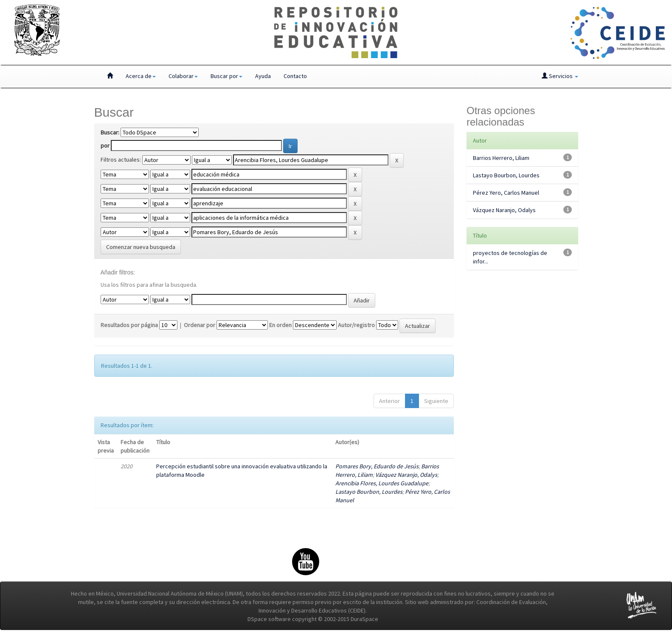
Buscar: (110, 132)
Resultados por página (129, 325)
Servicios (560, 76)
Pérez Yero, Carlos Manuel (506, 193)
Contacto (295, 76)
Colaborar (183, 76)
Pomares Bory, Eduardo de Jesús (377, 466)
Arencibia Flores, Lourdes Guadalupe (382, 483)
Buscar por (226, 76)
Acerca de (141, 76)
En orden (280, 325)
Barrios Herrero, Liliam (501, 158)
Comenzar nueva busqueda (141, 247)
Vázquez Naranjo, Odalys (406, 475)
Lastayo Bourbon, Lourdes (369, 492)
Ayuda (263, 76)
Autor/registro (356, 325)
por (105, 146)
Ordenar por (200, 325)
